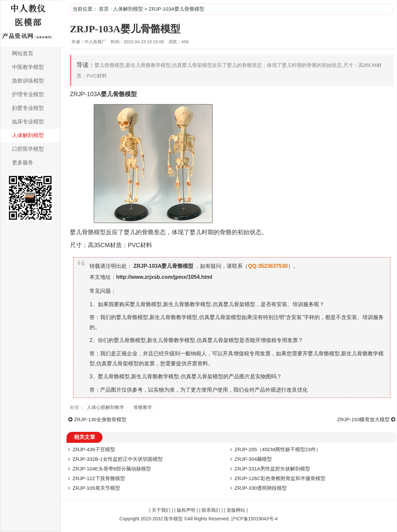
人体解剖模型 (28, 135)
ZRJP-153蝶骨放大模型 (363, 419)
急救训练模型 (28, 81)
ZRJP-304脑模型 (253, 459)
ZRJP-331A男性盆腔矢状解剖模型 (273, 469)
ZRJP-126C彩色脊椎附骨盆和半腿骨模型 (280, 478)
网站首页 (23, 53)
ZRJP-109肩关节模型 (96, 488)
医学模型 (173, 519)
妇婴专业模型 (28, 108)
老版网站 (236, 510)
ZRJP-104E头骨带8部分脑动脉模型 (112, 469)
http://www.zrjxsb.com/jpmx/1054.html (164, 277)
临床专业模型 (28, 122)
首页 (104, 9)
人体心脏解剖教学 (105, 407)
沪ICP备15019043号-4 (254, 519)
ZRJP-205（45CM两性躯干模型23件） (278, 449)
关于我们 (161, 510)
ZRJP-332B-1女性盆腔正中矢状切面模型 (118, 459)
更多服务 (23, 163)
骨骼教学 (143, 407)
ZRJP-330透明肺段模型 (261, 488)
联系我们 (211, 510)
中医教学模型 (28, 67)
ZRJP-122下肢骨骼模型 (99, 478)
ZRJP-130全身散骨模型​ (100, 419)
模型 (131, 94)
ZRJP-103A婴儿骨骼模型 (125, 29)
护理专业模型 (28, 94)
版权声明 (186, 510)
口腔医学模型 (28, 149)
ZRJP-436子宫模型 (94, 449)
